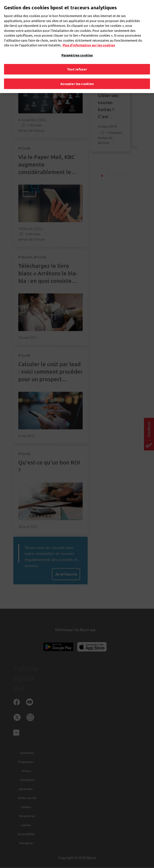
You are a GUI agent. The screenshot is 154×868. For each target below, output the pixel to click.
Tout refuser (77, 59)
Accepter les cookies (77, 73)
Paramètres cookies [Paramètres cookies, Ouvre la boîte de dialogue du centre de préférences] (77, 45)
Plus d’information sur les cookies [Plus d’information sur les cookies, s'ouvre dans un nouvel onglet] (89, 35)
